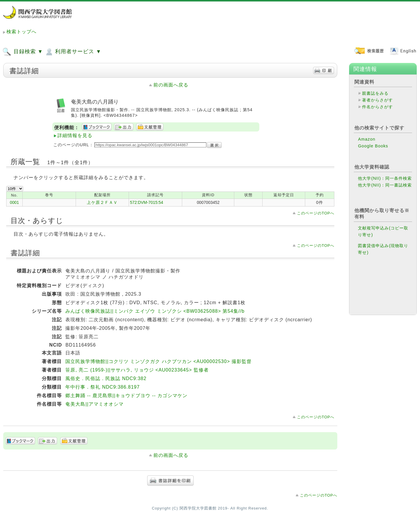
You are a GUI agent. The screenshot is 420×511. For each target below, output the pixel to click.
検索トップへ (21, 32)
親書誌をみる (375, 93)
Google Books (373, 146)
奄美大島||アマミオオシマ (94, 404)
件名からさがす (377, 107)
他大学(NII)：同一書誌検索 (385, 185)
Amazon (367, 139)
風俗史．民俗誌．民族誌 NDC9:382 (106, 378)
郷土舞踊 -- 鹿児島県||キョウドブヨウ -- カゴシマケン (126, 396)
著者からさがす (377, 100)
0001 (14, 202)
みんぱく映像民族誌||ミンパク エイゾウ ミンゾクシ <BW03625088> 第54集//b (155, 311)
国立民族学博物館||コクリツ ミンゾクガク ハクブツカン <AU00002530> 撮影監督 (158, 361)
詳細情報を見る (75, 135)
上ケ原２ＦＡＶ (102, 202)
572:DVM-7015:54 (146, 202)
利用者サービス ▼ (73, 52)
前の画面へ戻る (171, 85)
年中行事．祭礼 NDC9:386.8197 (102, 387)
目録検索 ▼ (23, 52)
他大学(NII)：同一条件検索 (385, 178)
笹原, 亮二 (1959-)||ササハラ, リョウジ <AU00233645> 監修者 (137, 370)
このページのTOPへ (316, 213)
